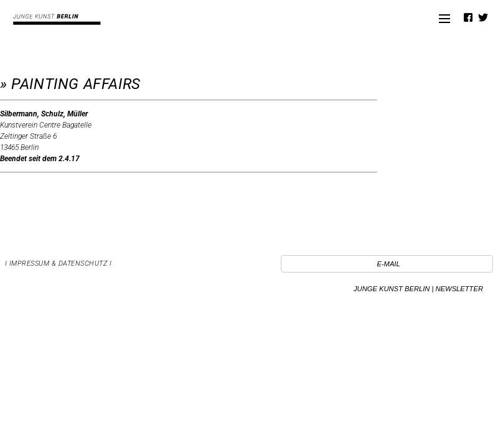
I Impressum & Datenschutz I (59, 264)
